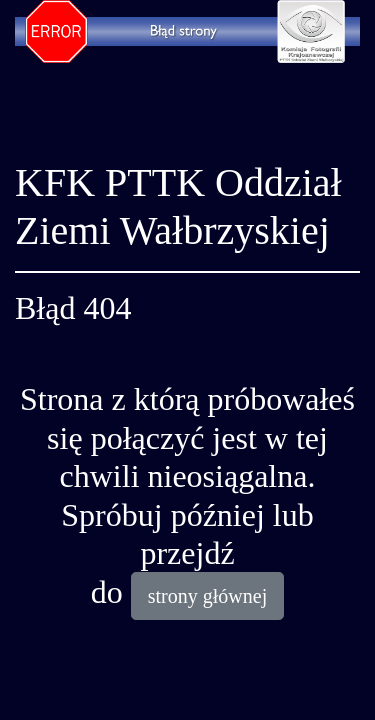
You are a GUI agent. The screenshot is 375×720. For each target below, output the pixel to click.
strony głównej (207, 596)
